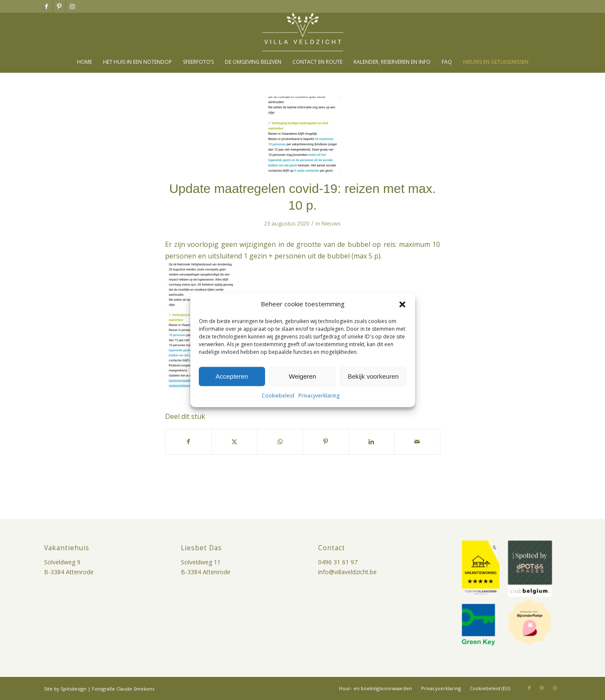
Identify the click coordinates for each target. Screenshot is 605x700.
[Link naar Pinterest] (59, 6)
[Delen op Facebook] (188, 442)
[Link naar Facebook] (46, 6)
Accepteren (232, 376)
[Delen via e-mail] (417, 442)
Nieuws (331, 223)
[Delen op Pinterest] (326, 442)
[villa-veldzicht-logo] (303, 32)
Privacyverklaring (319, 396)
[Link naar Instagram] (72, 6)
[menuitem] (84, 62)
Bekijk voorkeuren (373, 376)
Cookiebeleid (278, 396)
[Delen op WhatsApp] (280, 442)
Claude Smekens (135, 689)
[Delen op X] (234, 442)
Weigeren (303, 376)
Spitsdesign (74, 689)
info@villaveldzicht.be (347, 572)
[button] (402, 304)
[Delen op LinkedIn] (372, 442)
